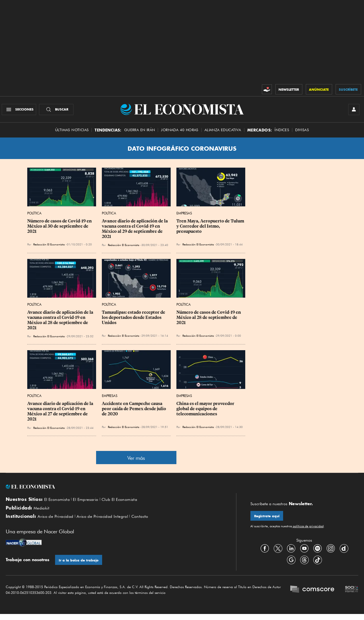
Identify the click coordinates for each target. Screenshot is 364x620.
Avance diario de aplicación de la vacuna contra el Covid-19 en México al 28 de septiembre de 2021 (61, 323)
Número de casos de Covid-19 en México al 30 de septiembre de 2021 (60, 229)
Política (34, 216)
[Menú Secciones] (21, 111)
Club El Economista (126, 502)
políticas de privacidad (308, 530)
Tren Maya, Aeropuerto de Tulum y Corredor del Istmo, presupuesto (211, 229)
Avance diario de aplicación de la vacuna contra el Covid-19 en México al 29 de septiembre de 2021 (135, 232)
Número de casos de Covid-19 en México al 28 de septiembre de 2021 (209, 320)
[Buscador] (58, 111)
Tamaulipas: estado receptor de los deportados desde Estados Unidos (134, 320)
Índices (282, 133)
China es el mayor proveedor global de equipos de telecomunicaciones (206, 412)
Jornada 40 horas (180, 133)
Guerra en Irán (140, 133)
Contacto (150, 522)
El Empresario (89, 502)
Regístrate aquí (268, 519)
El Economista (58, 502)
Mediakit (42, 512)
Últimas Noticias (72, 133)
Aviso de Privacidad (58, 522)
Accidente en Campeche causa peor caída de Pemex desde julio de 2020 (134, 412)
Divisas (302, 133)
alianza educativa (223, 133)
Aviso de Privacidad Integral (109, 522)
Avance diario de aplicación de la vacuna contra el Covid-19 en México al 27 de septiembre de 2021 (61, 414)
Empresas (184, 216)
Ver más (136, 461)
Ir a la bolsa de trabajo (80, 566)
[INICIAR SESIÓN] (353, 111)
